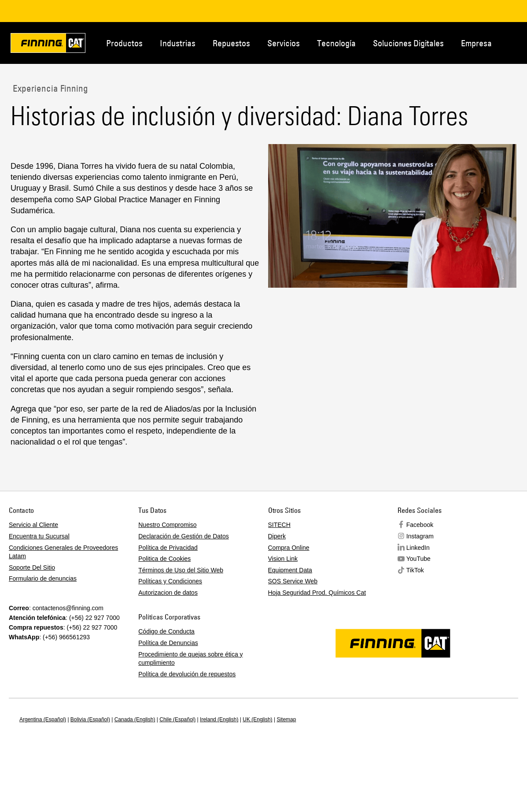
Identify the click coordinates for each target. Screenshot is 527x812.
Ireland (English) (219, 719)
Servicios (284, 43)
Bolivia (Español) (90, 719)
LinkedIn (418, 548)
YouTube (418, 559)
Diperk (277, 536)
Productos (124, 43)
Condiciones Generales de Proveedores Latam (63, 552)
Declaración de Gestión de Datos (183, 536)
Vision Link (283, 559)
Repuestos (231, 43)
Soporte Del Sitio (32, 567)
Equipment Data (290, 570)
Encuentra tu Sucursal (39, 536)
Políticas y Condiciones (170, 581)
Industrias (178, 43)
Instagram (420, 536)
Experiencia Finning (49, 88)
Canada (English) (135, 719)
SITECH (279, 525)
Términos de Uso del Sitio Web (181, 570)
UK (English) (257, 719)
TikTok (415, 570)
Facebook (420, 525)
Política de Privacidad (168, 548)
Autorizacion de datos (168, 593)
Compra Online (289, 548)
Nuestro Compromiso (167, 525)
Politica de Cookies (164, 559)
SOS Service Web (293, 581)
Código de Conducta (166, 631)
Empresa (476, 43)
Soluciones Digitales (408, 43)
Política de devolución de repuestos (187, 674)
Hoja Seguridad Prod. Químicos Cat (317, 593)
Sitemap (286, 719)
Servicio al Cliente (33, 525)
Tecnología (336, 43)
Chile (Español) (177, 719)
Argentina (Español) (43, 719)
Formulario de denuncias (43, 578)
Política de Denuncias (168, 643)
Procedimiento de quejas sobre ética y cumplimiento (190, 659)
